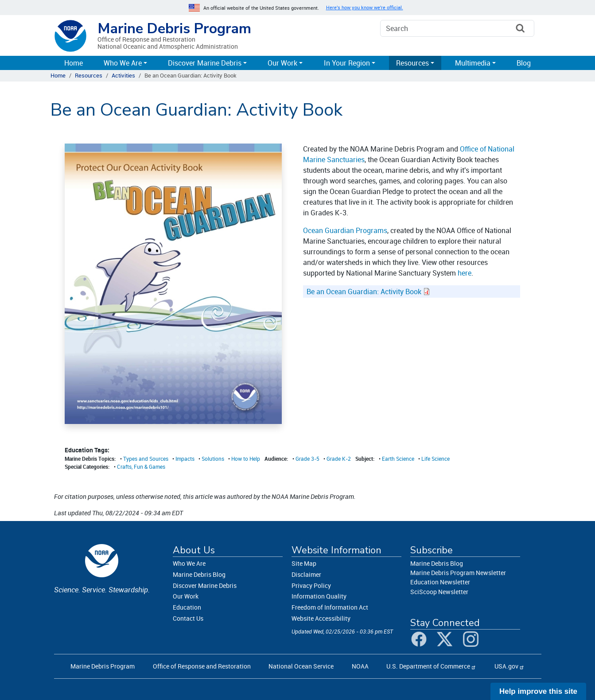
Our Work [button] (282, 63)
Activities (123, 75)
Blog (524, 63)
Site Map (304, 563)
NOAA (360, 666)
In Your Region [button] (347, 63)
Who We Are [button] (123, 63)
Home (74, 63)
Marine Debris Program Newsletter (458, 573)
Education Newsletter (440, 582)
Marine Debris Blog (199, 574)
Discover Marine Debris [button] (205, 63)
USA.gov (506, 666)
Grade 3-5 (307, 459)
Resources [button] (412, 63)
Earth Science (398, 459)
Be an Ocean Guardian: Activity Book (364, 292)
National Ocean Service (301, 666)
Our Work (186, 596)
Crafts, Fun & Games (141, 467)
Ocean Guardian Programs (345, 230)
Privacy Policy (311, 585)
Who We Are (189, 563)
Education (187, 607)
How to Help (246, 459)
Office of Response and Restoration (202, 666)
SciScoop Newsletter (439, 592)
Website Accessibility (321, 618)
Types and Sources (146, 459)
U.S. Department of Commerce (428, 666)
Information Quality (319, 596)
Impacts (185, 459)
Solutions (213, 459)
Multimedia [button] (473, 63)
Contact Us (188, 618)
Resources (89, 75)
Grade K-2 (339, 459)
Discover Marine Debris (205, 585)
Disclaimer (306, 574)
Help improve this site (538, 691)
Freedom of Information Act (330, 607)
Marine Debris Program (174, 29)
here (465, 273)
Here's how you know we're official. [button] (365, 8)
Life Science (436, 459)
